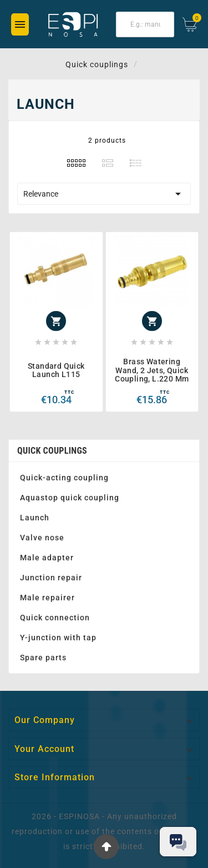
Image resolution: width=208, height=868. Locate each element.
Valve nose (42, 538)
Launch (35, 518)
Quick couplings (52, 451)
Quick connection (55, 618)
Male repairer (47, 598)
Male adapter (47, 558)
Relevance (104, 194)
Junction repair (51, 578)
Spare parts (43, 658)
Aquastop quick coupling (70, 498)
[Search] (145, 24)
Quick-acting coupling (64, 478)
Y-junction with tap (58, 638)
